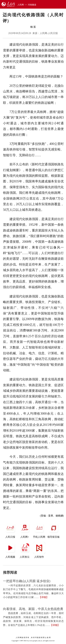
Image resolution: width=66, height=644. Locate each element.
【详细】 (44, 597)
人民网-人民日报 (49, 33)
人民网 (21, 5)
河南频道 (32, 5)
